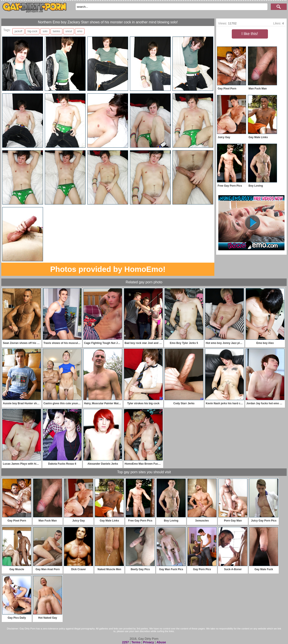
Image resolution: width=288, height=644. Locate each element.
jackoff (18, 31)
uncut (69, 31)
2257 (125, 642)
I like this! (250, 34)
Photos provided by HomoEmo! (108, 269)
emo (80, 31)
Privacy (148, 642)
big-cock (33, 31)
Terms (136, 642)
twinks (56, 31)
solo (45, 31)
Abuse (161, 642)
